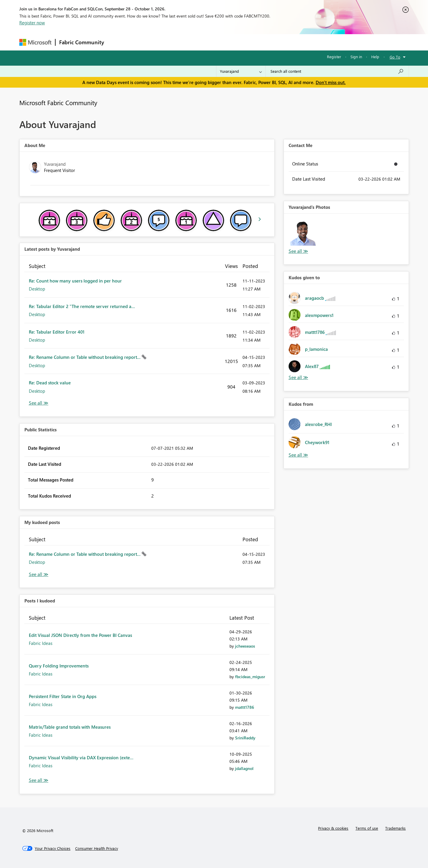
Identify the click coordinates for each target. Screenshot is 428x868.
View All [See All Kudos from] (298, 455)
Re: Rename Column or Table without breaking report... (85, 357)
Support (269, 42)
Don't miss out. (331, 82)
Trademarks (395, 828)
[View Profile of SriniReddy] (245, 738)
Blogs (221, 42)
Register (334, 57)
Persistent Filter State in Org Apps (63, 696)
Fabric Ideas (41, 643)
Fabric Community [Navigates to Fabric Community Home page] (82, 42)
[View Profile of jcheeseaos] (245, 646)
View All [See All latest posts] (39, 403)
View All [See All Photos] (298, 251)
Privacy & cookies (333, 828)
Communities (195, 42)
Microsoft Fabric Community (58, 102)
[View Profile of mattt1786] (245, 707)
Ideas (168, 42)
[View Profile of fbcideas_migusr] (250, 677)
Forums (118, 42)
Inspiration (144, 42)
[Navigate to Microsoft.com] (35, 42)
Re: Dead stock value (50, 383)
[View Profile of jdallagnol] (244, 768)
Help (375, 57)
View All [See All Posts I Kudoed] (39, 780)
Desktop (37, 289)
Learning (244, 42)
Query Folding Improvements (59, 666)
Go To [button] (395, 57)
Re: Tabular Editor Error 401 (57, 332)
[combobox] (337, 71)
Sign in (356, 57)
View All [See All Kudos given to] (298, 377)
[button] (303, 233)
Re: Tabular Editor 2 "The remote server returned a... (82, 306)
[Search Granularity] (241, 71)
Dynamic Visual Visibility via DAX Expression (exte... (81, 757)
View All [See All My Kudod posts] (39, 574)
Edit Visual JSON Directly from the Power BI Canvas (80, 635)
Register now (32, 23)
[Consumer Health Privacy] (97, 848)
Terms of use (367, 828)
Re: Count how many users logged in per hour (75, 281)
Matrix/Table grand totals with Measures (70, 727)
